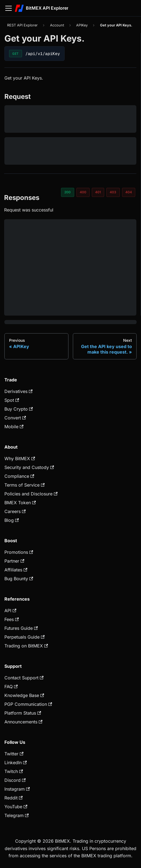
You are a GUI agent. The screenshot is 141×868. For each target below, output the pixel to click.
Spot (12, 400)
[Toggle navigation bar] (9, 8)
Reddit (13, 798)
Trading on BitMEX (26, 646)
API (10, 611)
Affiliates (16, 570)
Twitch (14, 771)
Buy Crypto (19, 409)
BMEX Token (20, 503)
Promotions (19, 552)
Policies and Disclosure (31, 494)
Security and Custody (29, 467)
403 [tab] (113, 192)
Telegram (16, 815)
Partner (14, 561)
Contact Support (24, 678)
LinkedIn (16, 763)
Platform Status (23, 713)
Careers (15, 511)
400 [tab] (83, 192)
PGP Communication (28, 704)
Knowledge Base (24, 695)
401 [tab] (98, 192)
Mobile (14, 427)
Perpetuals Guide (24, 637)
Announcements (23, 722)
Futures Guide (21, 628)
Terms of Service (24, 485)
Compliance (19, 476)
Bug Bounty (19, 579)
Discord (15, 780)
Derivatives (18, 391)
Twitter (14, 754)
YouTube (16, 807)
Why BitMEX (20, 459)
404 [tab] (129, 192)
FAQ (11, 687)
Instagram (17, 789)
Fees (12, 619)
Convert (15, 418)
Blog (12, 520)
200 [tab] (67, 192)
